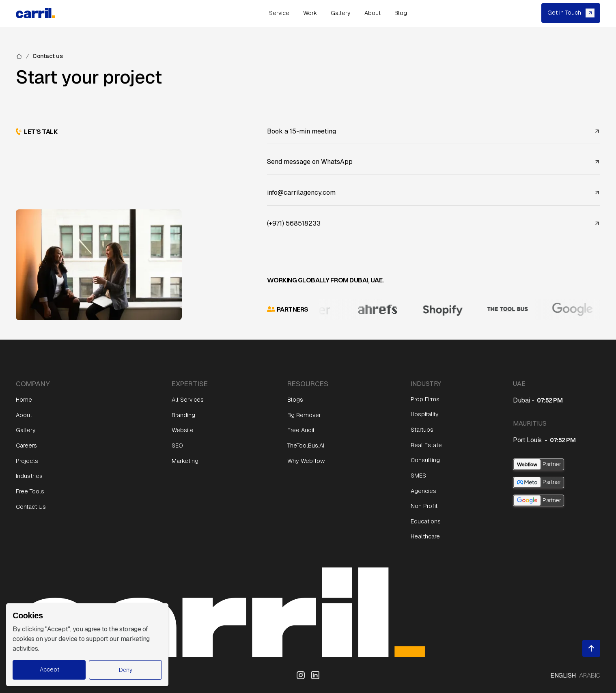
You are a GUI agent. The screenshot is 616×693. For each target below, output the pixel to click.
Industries (29, 476)
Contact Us (31, 507)
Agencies (423, 491)
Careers (26, 445)
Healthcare (425, 536)
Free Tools (30, 491)
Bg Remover (304, 415)
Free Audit (301, 430)
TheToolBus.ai (306, 445)
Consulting (425, 460)
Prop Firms (425, 399)
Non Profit (424, 506)
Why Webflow (306, 461)
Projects (27, 461)
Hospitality (425, 414)
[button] (125, 670)
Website (183, 430)
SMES (418, 476)
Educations (426, 521)
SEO (177, 445)
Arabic (590, 675)
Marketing (185, 461)
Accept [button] (50, 669)
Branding (183, 415)
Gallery (26, 430)
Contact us (47, 56)
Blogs (295, 400)
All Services (188, 400)
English (563, 675)
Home (24, 400)
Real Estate (426, 445)
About (24, 415)
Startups (422, 430)
